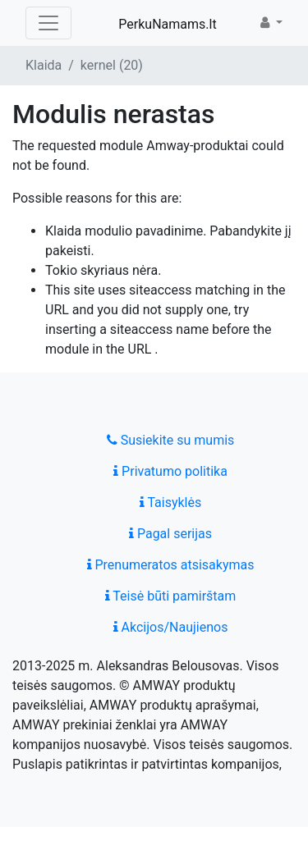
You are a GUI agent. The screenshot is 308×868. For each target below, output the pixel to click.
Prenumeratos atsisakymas (171, 565)
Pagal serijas (170, 534)
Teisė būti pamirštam (171, 596)
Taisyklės (170, 503)
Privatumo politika (170, 471)
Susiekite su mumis (171, 440)
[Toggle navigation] (48, 23)
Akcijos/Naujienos (171, 627)
